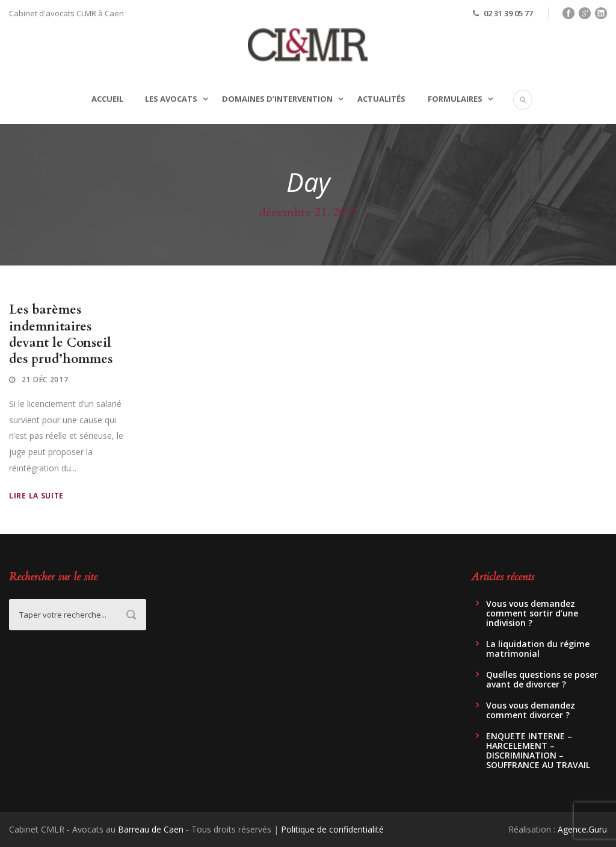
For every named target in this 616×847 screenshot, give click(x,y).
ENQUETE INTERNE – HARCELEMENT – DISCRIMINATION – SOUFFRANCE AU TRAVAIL (538, 750)
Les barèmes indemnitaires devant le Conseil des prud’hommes (61, 334)
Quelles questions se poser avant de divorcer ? (542, 679)
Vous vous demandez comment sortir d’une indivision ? (532, 613)
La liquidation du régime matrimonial (538, 649)
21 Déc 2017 (45, 380)
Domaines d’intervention (277, 99)
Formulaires (455, 99)
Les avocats (171, 99)
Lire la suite (36, 496)
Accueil (107, 99)
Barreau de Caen (151, 829)
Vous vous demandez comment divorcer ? (531, 710)
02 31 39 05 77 (508, 13)
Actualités (381, 99)
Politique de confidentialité (332, 829)
